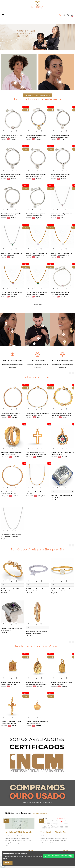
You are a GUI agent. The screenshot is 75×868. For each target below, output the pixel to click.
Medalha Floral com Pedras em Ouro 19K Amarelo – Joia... (62, 454)
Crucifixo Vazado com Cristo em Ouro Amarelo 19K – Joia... (11, 723)
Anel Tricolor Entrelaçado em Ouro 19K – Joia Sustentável (12, 454)
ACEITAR (8, 863)
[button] (2, 39)
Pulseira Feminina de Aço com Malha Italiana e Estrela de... (60, 136)
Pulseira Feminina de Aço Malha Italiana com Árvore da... (11, 215)
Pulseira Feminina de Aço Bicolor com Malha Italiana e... (36, 136)
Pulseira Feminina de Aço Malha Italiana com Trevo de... (11, 176)
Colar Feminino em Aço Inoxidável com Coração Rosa (62, 215)
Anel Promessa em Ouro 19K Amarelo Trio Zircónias (10, 590)
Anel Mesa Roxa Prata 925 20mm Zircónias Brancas (11, 629)
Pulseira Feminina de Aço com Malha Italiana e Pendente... (60, 176)
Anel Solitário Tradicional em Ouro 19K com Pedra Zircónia (62, 590)
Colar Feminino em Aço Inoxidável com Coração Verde (12, 254)
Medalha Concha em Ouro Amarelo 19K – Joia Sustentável (37, 723)
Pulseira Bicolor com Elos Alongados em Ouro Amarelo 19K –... (37, 414)
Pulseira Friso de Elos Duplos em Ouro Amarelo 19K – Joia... (11, 414)
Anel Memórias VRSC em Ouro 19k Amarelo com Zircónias (37, 633)
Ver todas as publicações (40, 813)
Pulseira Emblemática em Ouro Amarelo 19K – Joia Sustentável (61, 414)
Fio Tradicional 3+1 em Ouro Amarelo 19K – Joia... (37, 493)
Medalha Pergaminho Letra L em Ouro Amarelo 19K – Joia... (11, 683)
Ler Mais (31, 851)
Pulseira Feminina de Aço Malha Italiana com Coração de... (36, 176)
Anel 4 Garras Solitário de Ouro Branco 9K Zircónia (36, 590)
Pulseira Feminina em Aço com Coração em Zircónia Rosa (61, 294)
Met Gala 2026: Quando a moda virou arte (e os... (34, 832)
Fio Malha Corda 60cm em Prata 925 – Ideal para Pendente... (11, 536)
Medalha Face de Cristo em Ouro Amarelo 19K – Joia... (61, 683)
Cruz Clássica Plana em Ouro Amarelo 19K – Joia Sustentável (36, 454)
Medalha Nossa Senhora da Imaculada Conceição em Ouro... (36, 683)
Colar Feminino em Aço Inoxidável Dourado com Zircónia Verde (37, 294)
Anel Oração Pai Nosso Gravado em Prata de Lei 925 (62, 496)
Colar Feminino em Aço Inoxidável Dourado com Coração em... (37, 254)
